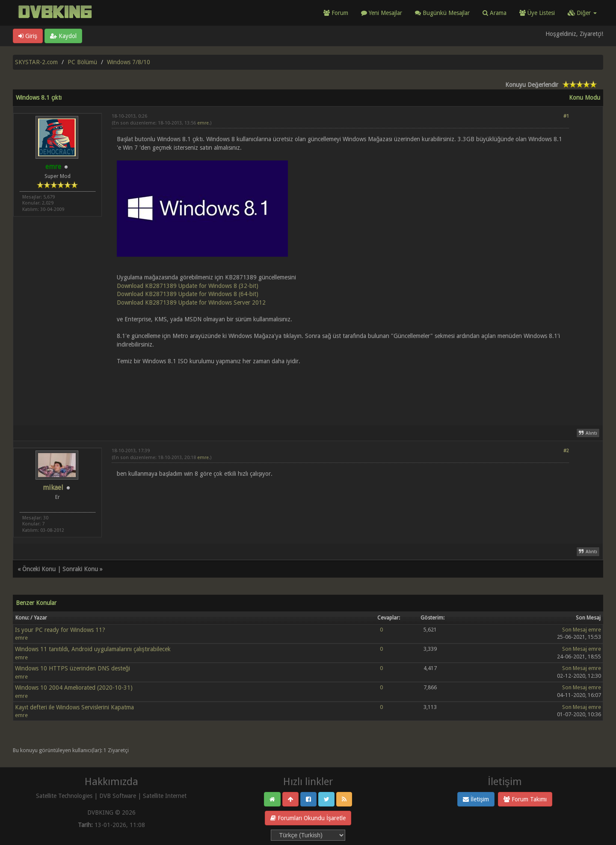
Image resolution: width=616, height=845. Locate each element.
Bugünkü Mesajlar (442, 13)
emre (203, 123)
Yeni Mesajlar (382, 13)
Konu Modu (585, 98)
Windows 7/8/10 (129, 62)
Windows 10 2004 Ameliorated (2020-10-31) (74, 688)
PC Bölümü (82, 62)
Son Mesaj (575, 630)
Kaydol (63, 36)
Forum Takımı (525, 799)
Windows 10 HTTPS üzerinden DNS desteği (73, 668)
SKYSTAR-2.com (36, 62)
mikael (53, 488)
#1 (566, 116)
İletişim (476, 799)
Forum (336, 13)
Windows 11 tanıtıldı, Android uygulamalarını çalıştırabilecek (93, 649)
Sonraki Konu (80, 569)
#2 (566, 451)
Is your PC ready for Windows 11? (60, 630)
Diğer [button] (582, 13)
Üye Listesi (537, 13)
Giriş (28, 36)
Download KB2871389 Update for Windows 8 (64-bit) (188, 294)
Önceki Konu (39, 569)
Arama (495, 13)
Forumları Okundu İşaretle (308, 818)
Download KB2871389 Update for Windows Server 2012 (191, 302)
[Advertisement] (340, 390)
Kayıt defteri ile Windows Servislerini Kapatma (74, 707)
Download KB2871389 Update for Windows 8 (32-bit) (188, 286)
